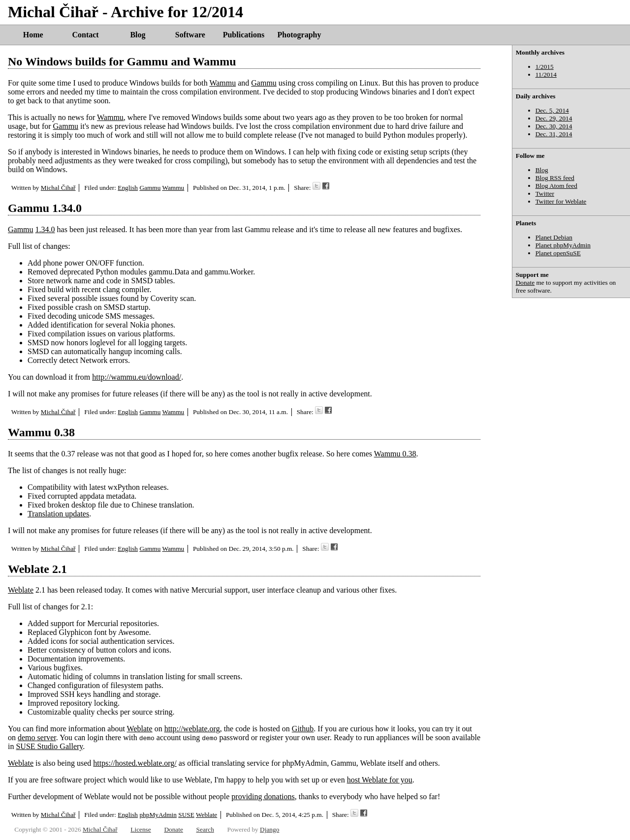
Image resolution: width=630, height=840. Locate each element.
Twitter (545, 194)
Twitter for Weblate (561, 201)
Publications (244, 35)
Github (303, 729)
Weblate (21, 590)
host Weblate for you (380, 780)
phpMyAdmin (158, 815)
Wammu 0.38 (41, 432)
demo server (37, 737)
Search (205, 829)
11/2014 (546, 75)
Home (33, 35)
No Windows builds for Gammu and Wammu (122, 61)
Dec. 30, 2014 (554, 126)
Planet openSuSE (558, 253)
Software (190, 35)
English (128, 188)
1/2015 (545, 67)
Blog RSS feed (555, 178)
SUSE (186, 815)
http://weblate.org (192, 729)
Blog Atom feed (556, 186)
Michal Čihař (58, 188)
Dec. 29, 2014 (554, 118)
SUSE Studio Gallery (49, 746)
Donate (525, 283)
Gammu (264, 83)
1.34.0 (45, 229)
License (141, 829)
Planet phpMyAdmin (563, 245)
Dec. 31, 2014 (554, 134)
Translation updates (58, 514)
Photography (299, 35)
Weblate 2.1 (37, 569)
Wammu (222, 83)
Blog (138, 35)
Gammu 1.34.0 (45, 208)
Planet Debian (554, 237)
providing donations (263, 796)
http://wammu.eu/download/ (137, 377)
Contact (85, 35)
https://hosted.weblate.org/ (135, 763)
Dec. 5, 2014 (552, 110)
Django (269, 829)
